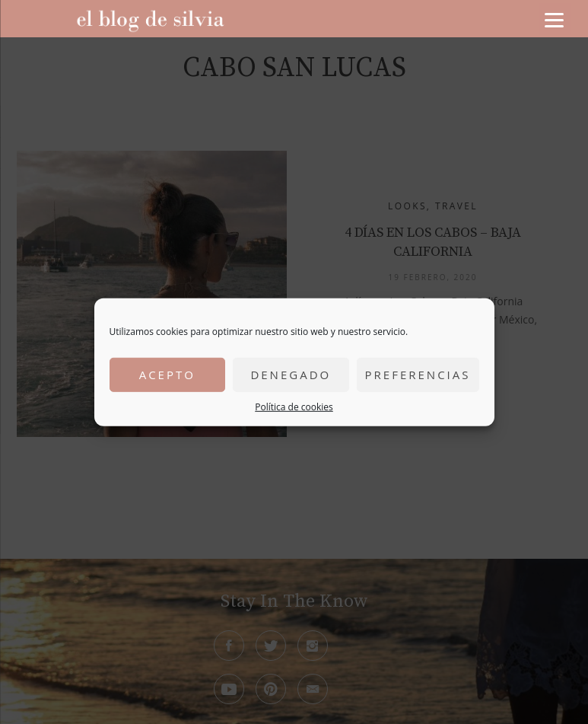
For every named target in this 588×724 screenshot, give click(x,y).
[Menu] (555, 19)
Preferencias (418, 375)
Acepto (167, 375)
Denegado (291, 375)
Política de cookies (294, 406)
